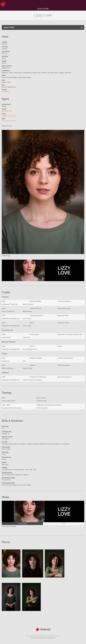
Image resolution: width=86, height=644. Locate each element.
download (5, 92)
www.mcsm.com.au (9, 121)
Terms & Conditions (38, 638)
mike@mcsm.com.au (9, 116)
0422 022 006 (7, 111)
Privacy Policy (51, 638)
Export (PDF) (9, 27)
